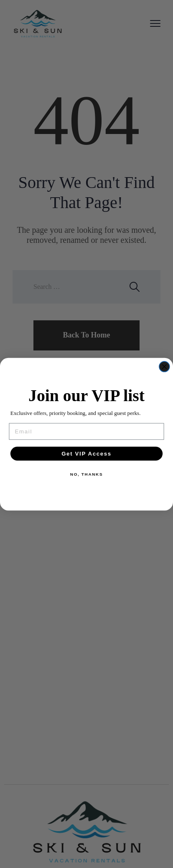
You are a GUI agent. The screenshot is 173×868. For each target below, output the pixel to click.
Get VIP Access (86, 453)
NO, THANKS (86, 474)
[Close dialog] (164, 367)
